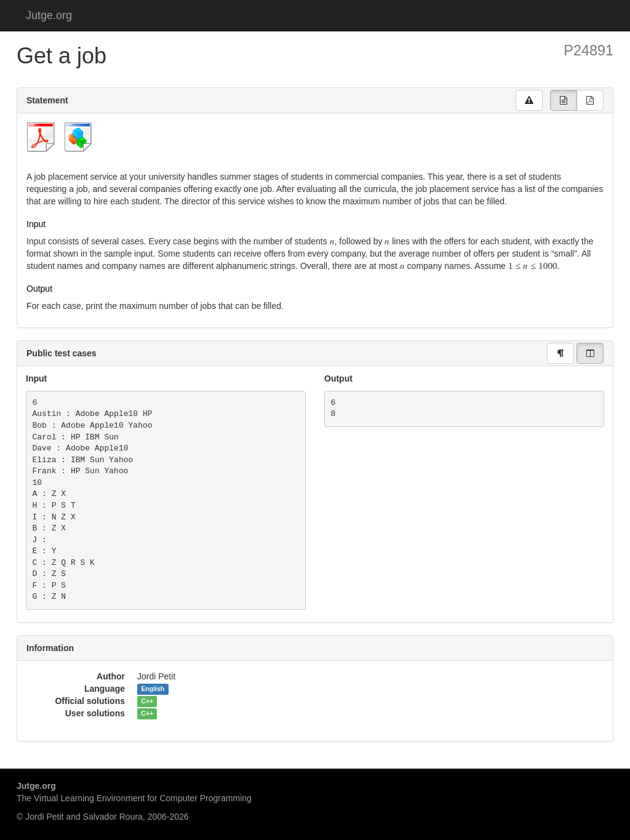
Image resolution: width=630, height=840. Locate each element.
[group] (564, 100)
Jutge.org (49, 15)
